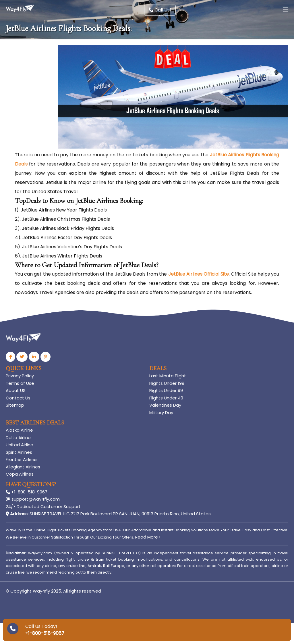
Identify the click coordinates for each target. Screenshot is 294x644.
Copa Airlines (20, 474)
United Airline (20, 445)
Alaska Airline (19, 430)
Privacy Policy (20, 376)
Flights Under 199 (167, 383)
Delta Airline (18, 438)
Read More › (148, 537)
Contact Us (18, 398)
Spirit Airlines (19, 452)
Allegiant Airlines (23, 467)
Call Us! (160, 10)
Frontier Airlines (22, 459)
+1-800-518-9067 (27, 492)
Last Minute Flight (168, 376)
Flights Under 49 (166, 398)
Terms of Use (20, 383)
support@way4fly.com (33, 499)
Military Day (161, 413)
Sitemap (15, 405)
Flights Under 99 (166, 390)
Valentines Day (165, 405)
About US (16, 390)
